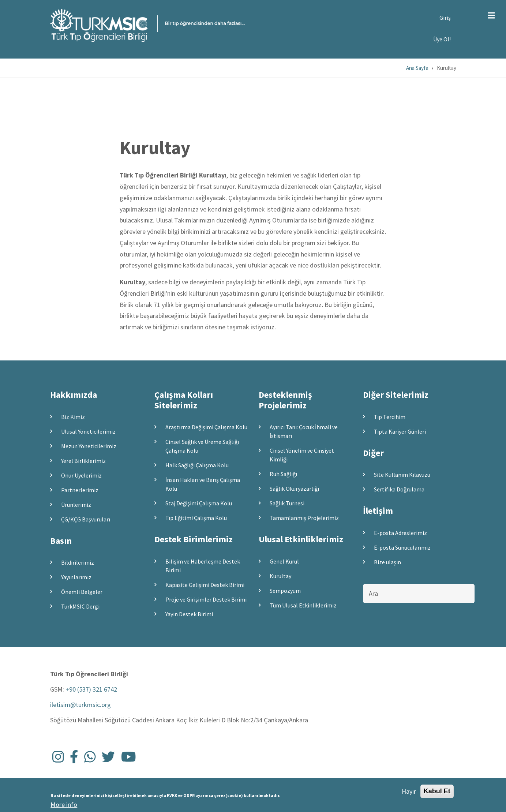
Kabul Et (437, 793)
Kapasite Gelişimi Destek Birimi (205, 585)
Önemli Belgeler (82, 592)
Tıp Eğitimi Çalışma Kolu (196, 518)
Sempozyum (285, 591)
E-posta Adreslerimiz (400, 533)
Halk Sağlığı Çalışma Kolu (197, 465)
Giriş (445, 18)
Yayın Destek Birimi (189, 614)
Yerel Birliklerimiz (83, 461)
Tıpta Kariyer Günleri (400, 431)
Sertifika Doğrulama (399, 489)
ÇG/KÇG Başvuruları (86, 519)
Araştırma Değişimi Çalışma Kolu (206, 427)
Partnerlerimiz (80, 490)
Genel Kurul (284, 561)
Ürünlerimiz (76, 505)
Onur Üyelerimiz (81, 475)
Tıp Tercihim (390, 417)
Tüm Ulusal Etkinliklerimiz (303, 605)
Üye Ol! (442, 39)
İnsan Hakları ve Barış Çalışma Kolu (203, 484)
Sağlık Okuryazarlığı (294, 489)
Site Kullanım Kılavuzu (402, 475)
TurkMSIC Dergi (80, 606)
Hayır (409, 793)
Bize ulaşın (387, 562)
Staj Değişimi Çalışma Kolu (199, 503)
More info (64, 806)
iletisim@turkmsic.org (80, 705)
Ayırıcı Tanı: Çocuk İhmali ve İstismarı (304, 431)
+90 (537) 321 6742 (91, 689)
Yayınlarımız (76, 577)
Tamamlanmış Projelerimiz (304, 518)
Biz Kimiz (73, 417)
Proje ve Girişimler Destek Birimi (206, 599)
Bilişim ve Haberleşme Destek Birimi (203, 566)
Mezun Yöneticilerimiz (89, 446)
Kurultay (280, 576)
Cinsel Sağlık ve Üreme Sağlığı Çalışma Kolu (202, 446)
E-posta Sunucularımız (402, 547)
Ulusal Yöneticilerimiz (88, 431)
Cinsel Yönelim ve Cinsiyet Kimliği (302, 455)
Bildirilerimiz (78, 562)
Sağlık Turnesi (287, 503)
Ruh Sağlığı (283, 474)
